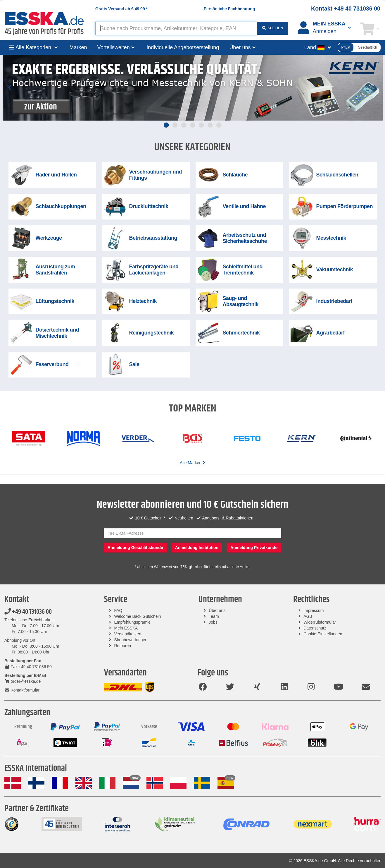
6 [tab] (210, 125)
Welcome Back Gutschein (138, 616)
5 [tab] (201, 125)
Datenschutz (315, 628)
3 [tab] (184, 125)
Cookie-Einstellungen (323, 634)
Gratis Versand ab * (121, 9)
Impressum (314, 610)
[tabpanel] (193, 88)
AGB (308, 616)
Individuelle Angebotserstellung (183, 47)
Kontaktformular (22, 690)
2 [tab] (175, 125)
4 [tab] (193, 125)
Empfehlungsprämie (133, 622)
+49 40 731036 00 (28, 612)
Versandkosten (128, 634)
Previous (10, 88)
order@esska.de (23, 681)
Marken (78, 47)
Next (375, 88)
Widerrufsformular (320, 622)
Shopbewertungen (131, 640)
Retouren (123, 646)
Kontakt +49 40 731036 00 (346, 8)
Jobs (213, 622)
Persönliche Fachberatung (229, 9)
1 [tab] (166, 125)
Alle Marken (193, 463)
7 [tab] (219, 125)
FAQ (118, 610)
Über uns (217, 610)
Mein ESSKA (126, 628)
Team (214, 616)
